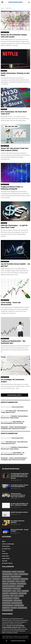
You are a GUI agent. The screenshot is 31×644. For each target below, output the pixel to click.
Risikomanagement (7, 598)
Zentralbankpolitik (7, 610)
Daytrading (13, 584)
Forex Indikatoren (7, 589)
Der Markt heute (6, 549)
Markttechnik (22, 593)
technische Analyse (8, 601)
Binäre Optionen (7, 572)
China (18, 581)
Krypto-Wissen (6, 558)
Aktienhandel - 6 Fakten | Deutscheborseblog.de (13, 427)
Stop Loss (16, 598)
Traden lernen (18, 601)
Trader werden (6, 603)
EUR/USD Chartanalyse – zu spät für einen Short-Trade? (14, 226)
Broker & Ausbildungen (8, 544)
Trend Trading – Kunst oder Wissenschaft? (11, 304)
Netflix (21, 596)
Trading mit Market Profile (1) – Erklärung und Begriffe (13, 188)
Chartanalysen (4, 71)
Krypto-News (5, 556)
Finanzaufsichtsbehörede (9, 586)
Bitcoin (14, 572)
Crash (23, 581)
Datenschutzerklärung (18, 641)
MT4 (12, 596)
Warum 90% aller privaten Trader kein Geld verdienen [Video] (15, 149)
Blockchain (21, 572)
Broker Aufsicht (24, 574)
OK (6, 641)
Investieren (5, 554)
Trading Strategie (19, 605)
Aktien (4, 541)
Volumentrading (22, 608)
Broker (16, 574)
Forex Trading (17, 589)
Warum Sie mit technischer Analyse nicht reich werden (14, 36)
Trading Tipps (6, 608)
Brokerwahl (16, 579)
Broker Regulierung (16, 576)
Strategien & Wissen (5, 32)
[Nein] (29, 639)
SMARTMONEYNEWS (15, 2)
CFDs (4, 581)
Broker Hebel (6, 576)
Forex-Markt (20, 586)
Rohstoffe (5, 561)
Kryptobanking (14, 593)
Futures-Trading (7, 591)
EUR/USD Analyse (22, 584)
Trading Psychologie (8, 605)
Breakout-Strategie (8, 574)
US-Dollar (14, 608)
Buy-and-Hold (24, 579)
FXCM (14, 591)
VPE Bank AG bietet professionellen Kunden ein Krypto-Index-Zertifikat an (18, 495)
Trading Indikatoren (17, 603)
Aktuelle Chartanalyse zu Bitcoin (19, 512)
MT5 (16, 596)
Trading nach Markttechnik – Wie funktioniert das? (13, 342)
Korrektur (5, 593)
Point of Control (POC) (18, 407)
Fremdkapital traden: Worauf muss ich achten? (13, 429)
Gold (19, 591)
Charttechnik (11, 581)
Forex (4, 551)
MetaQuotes (6, 596)
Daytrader (5, 584)
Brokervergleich (7, 579)
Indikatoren (25, 591)
